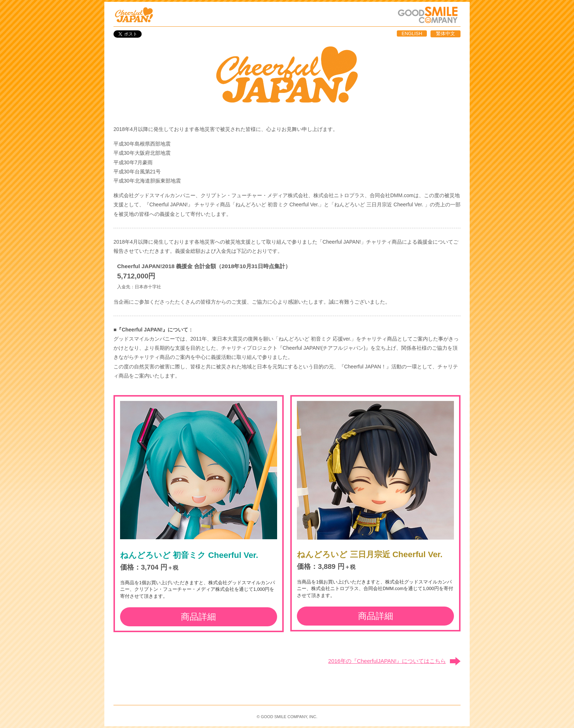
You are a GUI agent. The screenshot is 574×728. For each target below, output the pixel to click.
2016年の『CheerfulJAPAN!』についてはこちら (387, 661)
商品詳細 (198, 617)
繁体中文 (446, 33)
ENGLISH (412, 33)
